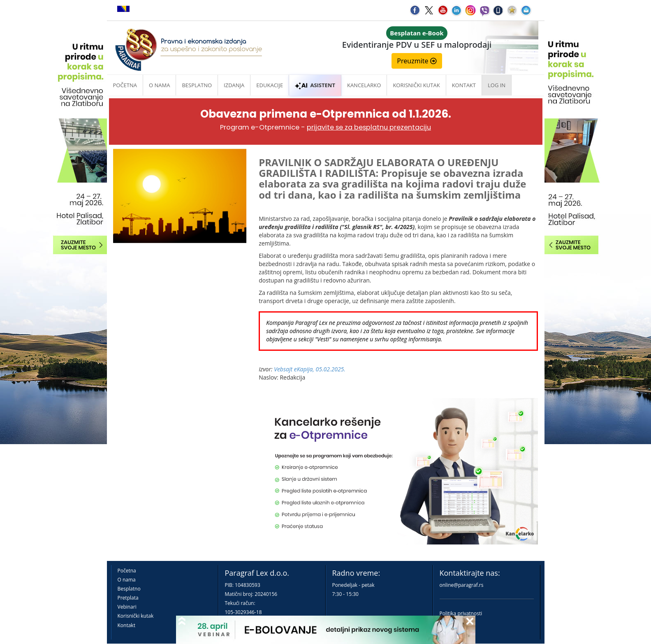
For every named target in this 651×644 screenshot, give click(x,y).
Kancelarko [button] (364, 85)
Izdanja (234, 85)
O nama (159, 85)
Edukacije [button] (270, 85)
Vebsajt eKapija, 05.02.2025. (310, 369)
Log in (497, 85)
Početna (125, 85)
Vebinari (127, 607)
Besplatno (197, 85)
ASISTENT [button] (315, 85)
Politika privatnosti (461, 613)
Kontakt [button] (464, 85)
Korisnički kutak (136, 616)
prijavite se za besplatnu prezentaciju (369, 127)
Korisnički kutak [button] (416, 85)
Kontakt (126, 625)
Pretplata (128, 598)
